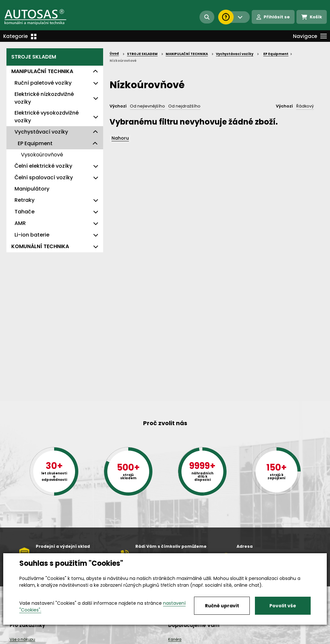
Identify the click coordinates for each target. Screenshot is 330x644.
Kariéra (175, 639)
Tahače (24, 212)
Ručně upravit (222, 606)
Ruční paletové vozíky (43, 83)
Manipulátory (32, 189)
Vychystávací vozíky (41, 132)
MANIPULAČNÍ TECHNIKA (42, 71)
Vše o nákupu (22, 639)
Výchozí (118, 106)
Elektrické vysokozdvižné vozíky (47, 117)
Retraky (24, 200)
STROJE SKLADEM (34, 57)
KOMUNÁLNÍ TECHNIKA (40, 246)
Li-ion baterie (32, 235)
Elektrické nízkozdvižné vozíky (44, 98)
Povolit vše (283, 606)
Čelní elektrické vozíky (43, 166)
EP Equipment (35, 143)
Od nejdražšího (184, 106)
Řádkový (305, 106)
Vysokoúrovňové (42, 155)
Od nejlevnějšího (147, 106)
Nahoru (120, 138)
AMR (20, 223)
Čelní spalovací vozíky (44, 177)
